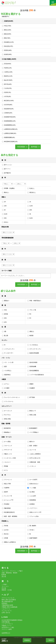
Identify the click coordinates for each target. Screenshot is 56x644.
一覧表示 (50, 640)
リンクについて (7, 611)
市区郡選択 (21, 147)
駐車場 (4, 575)
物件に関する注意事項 (9, 600)
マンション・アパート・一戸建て (12, 571)
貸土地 (4, 576)
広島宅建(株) (6, 622)
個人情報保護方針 (7, 602)
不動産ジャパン (7, 626)
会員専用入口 (6, 633)
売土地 (4, 588)
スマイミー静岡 (7, 629)
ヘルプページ (6, 609)
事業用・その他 (7, 590)
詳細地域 (27, 640)
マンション (5, 586)
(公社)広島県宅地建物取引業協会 (12, 620)
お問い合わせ (6, 613)
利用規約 (4, 603)
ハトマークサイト (7, 624)
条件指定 (34, 147)
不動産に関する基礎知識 (9, 607)
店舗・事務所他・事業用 (9, 573)
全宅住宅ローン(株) (8, 627)
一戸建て (4, 584)
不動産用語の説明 (7, 605)
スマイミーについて (8, 598)
